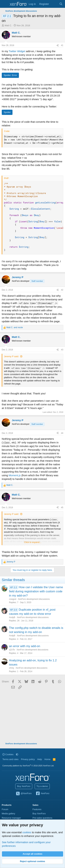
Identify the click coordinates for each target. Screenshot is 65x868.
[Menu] (5, 4)
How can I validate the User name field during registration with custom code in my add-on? (36, 591)
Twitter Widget (17, 51)
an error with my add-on (25, 646)
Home (47, 759)
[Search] (61, 4)
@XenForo (24, 794)
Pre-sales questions (42, 818)
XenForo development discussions (34, 599)
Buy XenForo (24, 786)
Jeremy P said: (11, 356)
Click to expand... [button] (33, 542)
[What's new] (54, 4)
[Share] (58, 45)
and (15, 327)
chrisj (11, 668)
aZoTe (12, 650)
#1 (62, 45)
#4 (62, 433)
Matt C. (8, 25)
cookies (27, 832)
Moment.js (15, 475)
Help (40, 759)
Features (37, 809)
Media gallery (8, 814)
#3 (62, 350)
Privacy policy (28, 759)
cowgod (13, 599)
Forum (5, 809)
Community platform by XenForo (28, 766)
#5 (62, 508)
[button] (17, 754)
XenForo (43, 794)
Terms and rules (10, 759)
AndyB (12, 617)
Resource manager (11, 818)
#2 (62, 290)
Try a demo (42, 786)
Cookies (8, 754)
